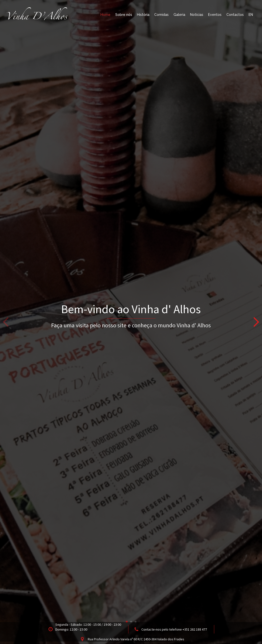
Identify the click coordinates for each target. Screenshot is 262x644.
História (143, 15)
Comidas (161, 15)
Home (105, 15)
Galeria (179, 15)
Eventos (215, 15)
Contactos (235, 15)
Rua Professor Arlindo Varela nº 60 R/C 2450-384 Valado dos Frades (136, 639)
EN (251, 15)
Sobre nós (124, 15)
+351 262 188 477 (195, 629)
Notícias (197, 15)
